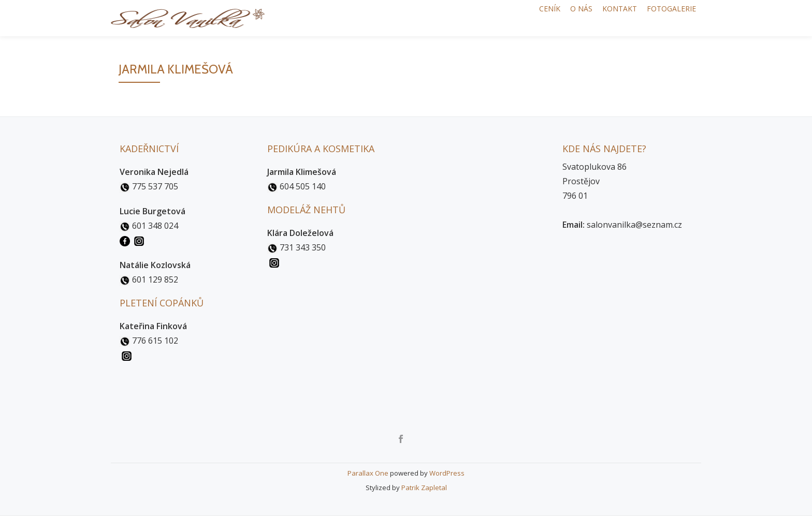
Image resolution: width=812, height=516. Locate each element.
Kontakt (607, 18)
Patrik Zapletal (424, 488)
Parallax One (369, 473)
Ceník (519, 18)
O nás (560, 18)
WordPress (447, 473)
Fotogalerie (667, 18)
